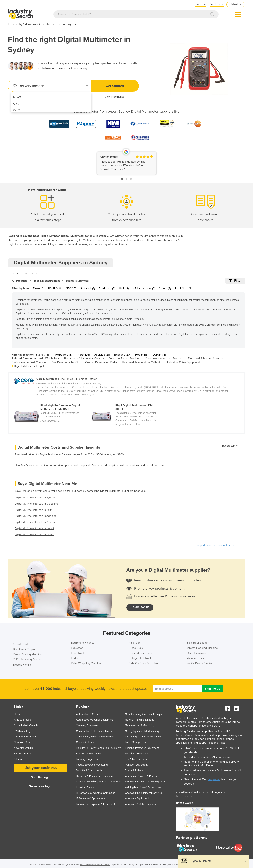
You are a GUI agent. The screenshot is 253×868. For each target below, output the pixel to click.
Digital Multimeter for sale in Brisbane (35, 522)
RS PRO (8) (55, 288)
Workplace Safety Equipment (141, 804)
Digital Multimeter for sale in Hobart (34, 528)
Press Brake (136, 648)
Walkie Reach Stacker (200, 663)
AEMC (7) (71, 288)
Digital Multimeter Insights (30, 366)
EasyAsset (214, 779)
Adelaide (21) (102, 355)
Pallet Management (136, 742)
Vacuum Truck (195, 658)
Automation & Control (88, 714)
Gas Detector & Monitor (66, 362)
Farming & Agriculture (88, 759)
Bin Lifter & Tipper (24, 649)
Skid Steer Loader (198, 643)
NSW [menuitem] (17, 97)
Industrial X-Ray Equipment (184, 362)
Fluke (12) (39, 288)
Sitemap (18, 759)
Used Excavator (196, 653)
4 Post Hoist (20, 644)
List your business (41, 768)
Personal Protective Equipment (142, 748)
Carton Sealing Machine (27, 654)
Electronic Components (89, 754)
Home (17, 714)
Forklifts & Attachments (89, 770)
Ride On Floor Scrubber (143, 663)
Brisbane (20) (122, 355)
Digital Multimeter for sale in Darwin (35, 535)
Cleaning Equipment (87, 725)
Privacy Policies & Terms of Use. (95, 865)
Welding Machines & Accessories (143, 787)
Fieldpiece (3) (107, 288)
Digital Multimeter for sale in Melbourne (37, 504)
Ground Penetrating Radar (101, 362)
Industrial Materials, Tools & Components (99, 782)
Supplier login (41, 777)
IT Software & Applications (91, 798)
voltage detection (229, 310)
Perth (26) (84, 355)
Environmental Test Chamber (29, 362)
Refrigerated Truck (140, 658)
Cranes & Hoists (85, 742)
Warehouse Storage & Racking (142, 776)
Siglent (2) (165, 288)
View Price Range (115, 97)
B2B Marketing (22, 731)
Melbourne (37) (64, 355)
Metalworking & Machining (140, 725)
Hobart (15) (142, 355)
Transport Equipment (136, 765)
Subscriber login (41, 786)
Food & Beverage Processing (92, 765)
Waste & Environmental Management (145, 782)
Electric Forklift (22, 665)
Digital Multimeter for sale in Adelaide (36, 516)
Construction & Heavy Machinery (94, 731)
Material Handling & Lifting (140, 720)
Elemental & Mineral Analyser (206, 359)
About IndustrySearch (26, 725)
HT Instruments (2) (144, 288)
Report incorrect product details (216, 545)
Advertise (236, 4)
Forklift (75, 658)
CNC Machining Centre (27, 660)
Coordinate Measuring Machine (164, 359)
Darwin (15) (159, 355)
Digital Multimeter (78, 281)
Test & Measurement (47, 281)
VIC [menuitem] (16, 104)
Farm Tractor (79, 653)
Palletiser (134, 643)
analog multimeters (26, 338)
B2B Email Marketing (25, 737)
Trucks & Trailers (134, 770)
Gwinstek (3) (87, 288)
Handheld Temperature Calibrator (142, 362)
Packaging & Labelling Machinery (143, 737)
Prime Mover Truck (140, 653)
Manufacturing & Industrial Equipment (146, 714)
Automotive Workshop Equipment (94, 720)
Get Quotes (115, 86)
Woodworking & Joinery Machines (143, 793)
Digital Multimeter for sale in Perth (34, 510)
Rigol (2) (180, 288)
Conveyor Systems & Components (95, 737)
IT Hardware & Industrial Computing (96, 793)
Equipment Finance (83, 643)
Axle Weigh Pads (49, 359)
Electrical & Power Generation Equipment (99, 748)
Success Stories (23, 754)
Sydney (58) (43, 355)
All (190, 288)
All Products (20, 281)
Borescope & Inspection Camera (84, 359)
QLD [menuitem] (17, 110)
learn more (140, 607)
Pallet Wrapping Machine (86, 663)
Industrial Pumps (85, 787)
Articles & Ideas (22, 720)
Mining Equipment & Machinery (142, 731)
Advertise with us (23, 748)
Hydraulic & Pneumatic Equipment (95, 776)
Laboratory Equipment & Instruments (96, 804)
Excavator (77, 648)
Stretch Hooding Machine (202, 648)
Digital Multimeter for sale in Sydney (35, 498)
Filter (235, 281)
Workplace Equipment (137, 798)
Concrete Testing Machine (124, 359)
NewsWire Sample (24, 742)
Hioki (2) (124, 288)
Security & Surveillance (137, 754)
